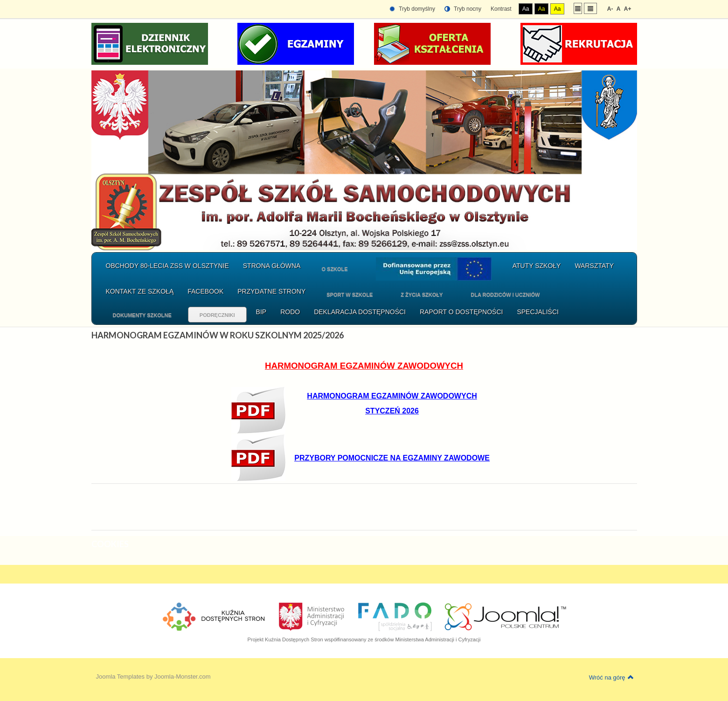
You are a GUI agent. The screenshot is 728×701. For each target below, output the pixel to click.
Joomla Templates (121, 677)
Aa (526, 9)
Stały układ (578, 8)
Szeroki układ (590, 8)
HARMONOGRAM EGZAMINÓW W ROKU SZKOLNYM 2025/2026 (218, 335)
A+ (628, 9)
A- (610, 9)
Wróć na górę (611, 677)
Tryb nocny (463, 9)
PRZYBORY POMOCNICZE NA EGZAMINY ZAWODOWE (392, 458)
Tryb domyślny (412, 9)
